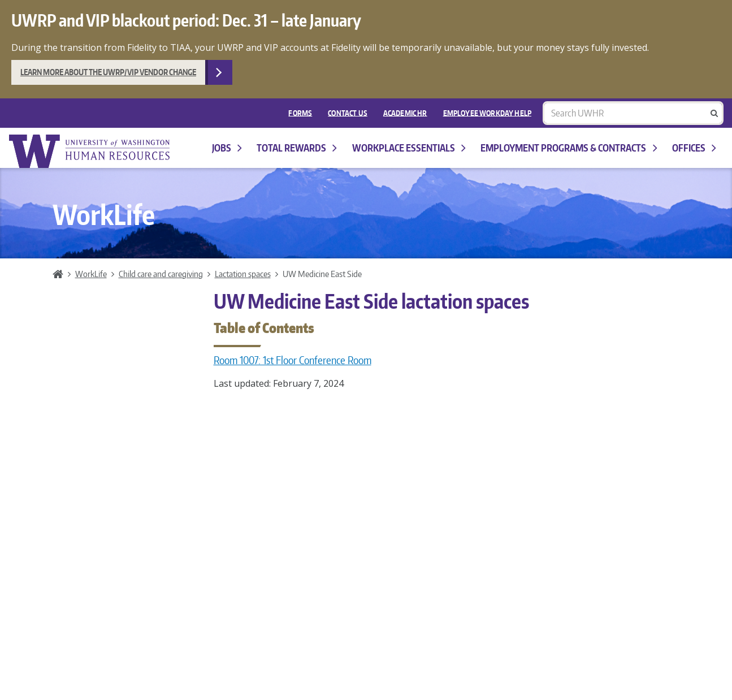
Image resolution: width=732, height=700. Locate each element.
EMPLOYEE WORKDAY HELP (487, 113)
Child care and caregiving (161, 274)
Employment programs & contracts (569, 148)
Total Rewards (297, 148)
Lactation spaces (243, 274)
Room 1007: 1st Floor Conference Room (293, 360)
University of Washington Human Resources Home (90, 151)
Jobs (227, 148)
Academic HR (405, 113)
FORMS (300, 113)
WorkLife (91, 274)
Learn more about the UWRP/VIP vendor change (108, 72)
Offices (694, 148)
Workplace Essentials (409, 148)
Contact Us (348, 113)
